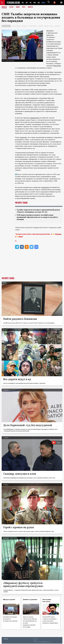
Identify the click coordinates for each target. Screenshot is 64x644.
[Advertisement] (32, 265)
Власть (51, 26)
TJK (31, 3)
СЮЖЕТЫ (31, 7)
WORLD (45, 3)
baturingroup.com (44, 642)
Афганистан (25, 26)
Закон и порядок (16, 26)
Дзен (20, 237)
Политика (57, 26)
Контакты (6, 639)
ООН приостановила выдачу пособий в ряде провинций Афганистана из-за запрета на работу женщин (38, 217)
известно (24, 137)
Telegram (58, 234)
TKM (35, 3)
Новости (4, 7)
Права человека (33, 26)
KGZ (27, 3)
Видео (18, 7)
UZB (40, 3)
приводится (35, 118)
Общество (41, 26)
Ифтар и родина (9, 600)
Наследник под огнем (47, 601)
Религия (46, 26)
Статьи (12, 7)
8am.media (57, 66)
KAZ (23, 3)
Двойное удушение (30, 600)
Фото (24, 7)
